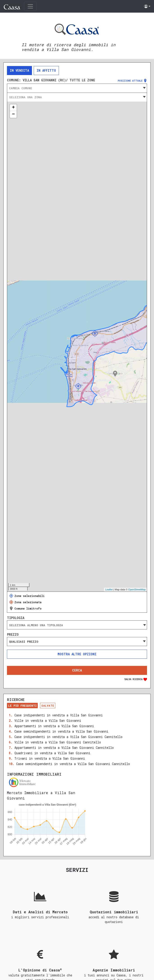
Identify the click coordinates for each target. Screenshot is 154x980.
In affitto (46, 70)
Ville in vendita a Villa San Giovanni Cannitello (58, 742)
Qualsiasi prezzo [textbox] (24, 642)
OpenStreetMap (137, 589)
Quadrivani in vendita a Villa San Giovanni (52, 753)
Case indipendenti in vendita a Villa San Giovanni (59, 715)
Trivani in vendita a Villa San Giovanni (50, 758)
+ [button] (13, 108)
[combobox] (77, 88)
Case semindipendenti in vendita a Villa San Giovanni (61, 731)
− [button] (13, 114)
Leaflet (109, 589)
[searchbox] (77, 625)
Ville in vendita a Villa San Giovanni (48, 721)
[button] (147, 6)
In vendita (19, 70)
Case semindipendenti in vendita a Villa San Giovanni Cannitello (73, 764)
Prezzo (13, 635)
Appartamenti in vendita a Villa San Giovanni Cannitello (64, 748)
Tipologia (16, 618)
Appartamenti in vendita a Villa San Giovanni (54, 726)
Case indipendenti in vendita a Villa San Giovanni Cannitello (68, 737)
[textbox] (77, 88)
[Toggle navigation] (30, 6)
